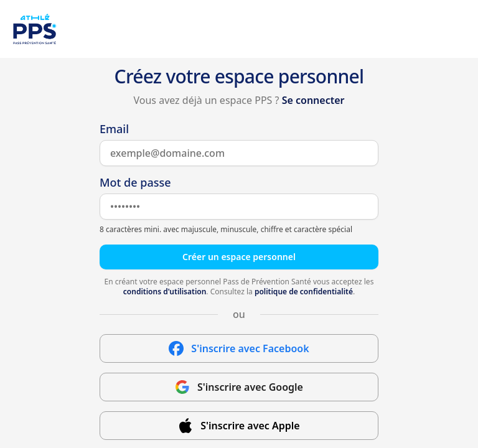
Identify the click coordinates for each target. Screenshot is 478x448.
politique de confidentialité (304, 292)
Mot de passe (135, 182)
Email (114, 129)
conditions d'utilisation (165, 292)
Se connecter (313, 100)
